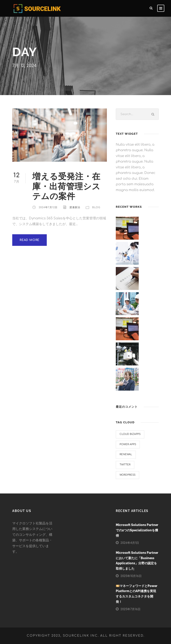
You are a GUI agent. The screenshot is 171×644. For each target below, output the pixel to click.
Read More (30, 240)
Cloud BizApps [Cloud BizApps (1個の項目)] (130, 434)
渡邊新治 (75, 207)
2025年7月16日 (130, 609)
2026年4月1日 (130, 543)
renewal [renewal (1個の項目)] (126, 454)
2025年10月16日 (131, 576)
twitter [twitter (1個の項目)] (125, 465)
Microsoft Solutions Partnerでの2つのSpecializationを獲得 (137, 530)
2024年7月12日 (48, 207)
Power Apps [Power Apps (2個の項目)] (128, 444)
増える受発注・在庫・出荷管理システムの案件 (66, 186)
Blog (96, 207)
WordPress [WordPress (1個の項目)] (127, 475)
